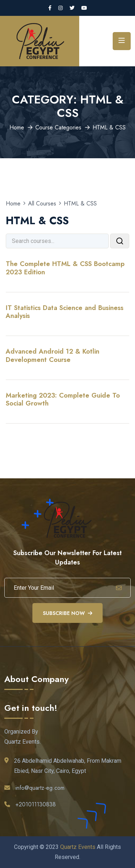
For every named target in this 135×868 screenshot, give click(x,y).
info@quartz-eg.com (40, 788)
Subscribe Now (67, 613)
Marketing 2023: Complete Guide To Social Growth (63, 399)
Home (17, 127)
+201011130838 (36, 804)
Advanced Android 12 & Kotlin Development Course (53, 355)
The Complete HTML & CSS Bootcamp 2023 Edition (65, 268)
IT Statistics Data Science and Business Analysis (65, 312)
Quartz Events (78, 847)
